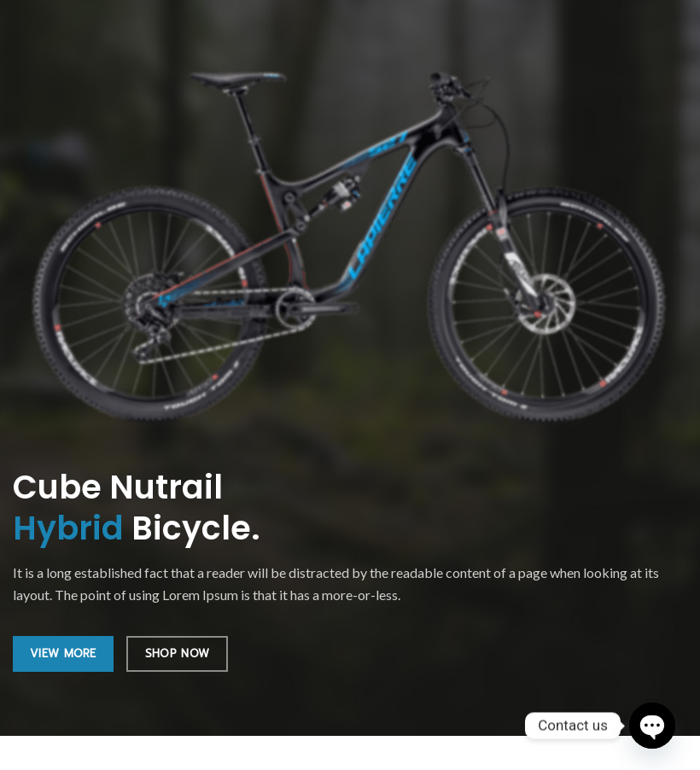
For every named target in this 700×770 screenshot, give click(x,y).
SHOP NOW (177, 653)
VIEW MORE (63, 653)
